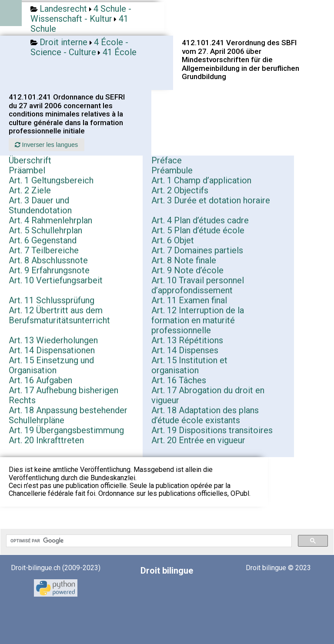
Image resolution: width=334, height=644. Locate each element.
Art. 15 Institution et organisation (189, 365)
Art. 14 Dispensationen (52, 350)
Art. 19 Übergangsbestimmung (66, 430)
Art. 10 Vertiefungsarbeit (56, 280)
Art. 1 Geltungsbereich (51, 180)
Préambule (172, 170)
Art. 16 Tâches (179, 380)
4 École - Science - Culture (79, 47)
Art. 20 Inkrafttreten (46, 440)
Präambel (27, 170)
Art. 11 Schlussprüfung (52, 300)
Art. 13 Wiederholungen (53, 340)
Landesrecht (63, 9)
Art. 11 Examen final (189, 300)
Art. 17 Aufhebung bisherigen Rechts (63, 395)
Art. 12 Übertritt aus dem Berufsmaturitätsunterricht (59, 315)
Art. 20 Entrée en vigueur (198, 440)
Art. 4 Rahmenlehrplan (50, 220)
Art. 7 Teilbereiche (44, 250)
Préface (167, 160)
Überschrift (30, 160)
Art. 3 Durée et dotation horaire (211, 200)
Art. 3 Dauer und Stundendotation (40, 205)
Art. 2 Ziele (30, 190)
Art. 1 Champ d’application (201, 180)
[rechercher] (148, 541)
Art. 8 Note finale (184, 260)
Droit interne (63, 42)
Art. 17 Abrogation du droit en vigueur (208, 395)
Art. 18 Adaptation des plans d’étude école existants (205, 415)
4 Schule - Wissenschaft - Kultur (81, 14)
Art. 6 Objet (173, 240)
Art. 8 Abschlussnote (48, 260)
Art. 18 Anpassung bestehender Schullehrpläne (68, 415)
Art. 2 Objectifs (180, 190)
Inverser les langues (46, 145)
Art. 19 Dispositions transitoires (212, 430)
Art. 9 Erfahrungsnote (49, 270)
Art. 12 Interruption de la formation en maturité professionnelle (198, 320)
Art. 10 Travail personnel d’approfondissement (198, 285)
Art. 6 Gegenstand (43, 240)
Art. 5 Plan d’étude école (198, 230)
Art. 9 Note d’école (187, 270)
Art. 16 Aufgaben (40, 380)
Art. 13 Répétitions (187, 340)
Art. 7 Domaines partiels (197, 250)
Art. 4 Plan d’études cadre (200, 220)
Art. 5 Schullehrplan (45, 230)
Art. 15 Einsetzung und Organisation (51, 365)
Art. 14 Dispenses (185, 350)
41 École (120, 52)
